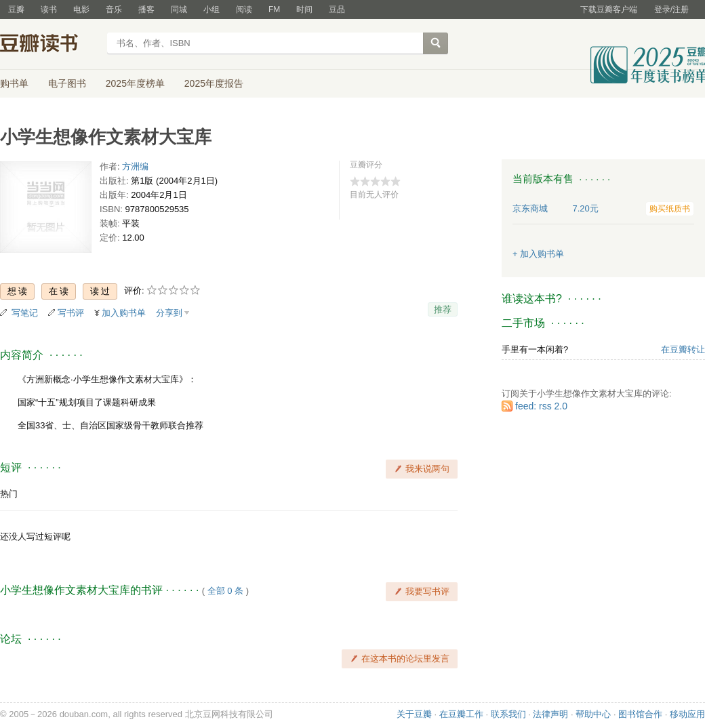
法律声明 (550, 714)
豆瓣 (16, 9)
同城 (179, 9)
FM (274, 9)
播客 (146, 9)
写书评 (71, 313)
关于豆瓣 (414, 714)
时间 (304, 9)
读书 (49, 9)
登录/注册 (671, 9)
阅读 (244, 9)
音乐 (114, 9)
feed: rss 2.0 (541, 406)
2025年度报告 (214, 83)
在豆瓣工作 (461, 714)
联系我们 (508, 714)
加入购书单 (124, 313)
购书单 (14, 83)
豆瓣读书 (49, 45)
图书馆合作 (640, 714)
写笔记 (25, 313)
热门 (9, 494)
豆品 (337, 9)
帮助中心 (593, 714)
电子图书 (67, 83)
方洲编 (135, 166)
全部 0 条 (225, 591)
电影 (81, 9)
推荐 (443, 309)
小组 (211, 9)
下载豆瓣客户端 (609, 9)
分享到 (169, 313)
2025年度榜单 (135, 83)
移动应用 (687, 714)
